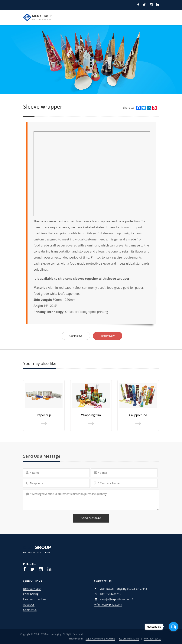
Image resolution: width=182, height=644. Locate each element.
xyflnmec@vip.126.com (108, 604)
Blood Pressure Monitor (19, 627)
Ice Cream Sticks (152, 639)
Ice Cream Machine (129, 639)
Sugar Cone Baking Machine (100, 639)
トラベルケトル (50, 627)
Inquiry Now (108, 336)
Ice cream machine (35, 599)
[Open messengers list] (174, 627)
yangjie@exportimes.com (116, 599)
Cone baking (31, 594)
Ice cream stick (32, 589)
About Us (29, 604)
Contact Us (76, 336)
